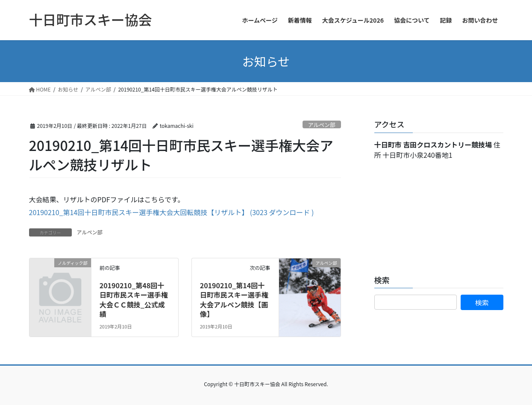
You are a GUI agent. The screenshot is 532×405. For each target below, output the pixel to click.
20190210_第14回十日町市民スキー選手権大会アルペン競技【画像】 (234, 300)
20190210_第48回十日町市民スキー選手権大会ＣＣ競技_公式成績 (134, 300)
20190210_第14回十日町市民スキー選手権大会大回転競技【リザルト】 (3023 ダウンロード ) (172, 212)
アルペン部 (322, 125)
